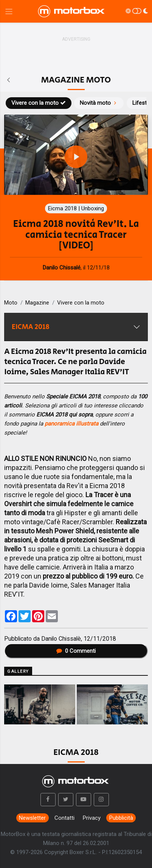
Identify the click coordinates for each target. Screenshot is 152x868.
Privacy (92, 818)
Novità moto (99, 103)
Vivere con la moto (39, 103)
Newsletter (32, 818)
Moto (11, 303)
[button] (48, 800)
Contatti (64, 818)
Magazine (37, 303)
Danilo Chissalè (61, 639)
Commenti (76, 651)
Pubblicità (121, 818)
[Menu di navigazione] (9, 11)
